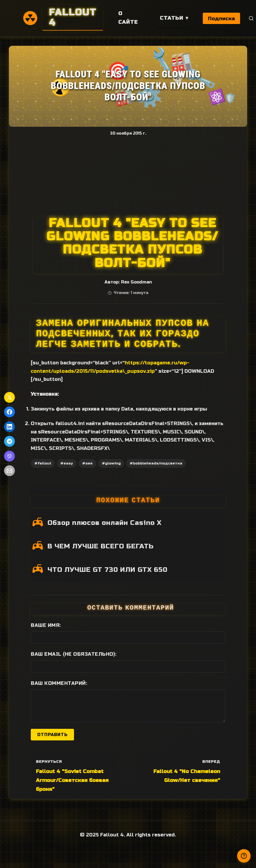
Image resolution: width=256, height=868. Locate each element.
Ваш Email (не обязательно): (74, 654)
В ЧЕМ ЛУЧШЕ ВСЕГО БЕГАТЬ (101, 546)
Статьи (172, 18)
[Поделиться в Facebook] (9, 412)
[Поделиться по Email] (9, 471)
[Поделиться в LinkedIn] (9, 427)
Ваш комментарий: (59, 683)
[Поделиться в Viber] (9, 456)
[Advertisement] (128, 176)
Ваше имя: (46, 625)
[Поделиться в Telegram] (9, 441)
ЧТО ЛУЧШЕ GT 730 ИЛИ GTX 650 (107, 570)
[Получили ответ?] (244, 856)
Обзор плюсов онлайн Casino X (105, 523)
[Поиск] (252, 18)
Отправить (52, 735)
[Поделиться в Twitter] (9, 397)
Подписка (222, 18)
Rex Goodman (136, 282)
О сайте (128, 18)
